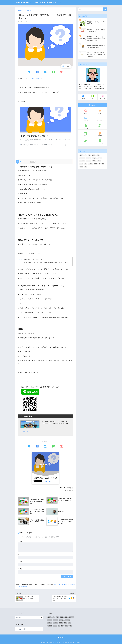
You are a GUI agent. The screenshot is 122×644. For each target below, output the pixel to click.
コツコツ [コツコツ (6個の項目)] (88, 158)
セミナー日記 (100, 141)
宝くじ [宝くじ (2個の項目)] (81, 164)
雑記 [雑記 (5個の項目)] (86, 167)
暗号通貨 (100, 134)
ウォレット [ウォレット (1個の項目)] (82, 158)
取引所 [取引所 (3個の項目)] (99, 161)
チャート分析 (86, 119)
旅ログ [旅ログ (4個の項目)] (96, 164)
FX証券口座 (100, 119)
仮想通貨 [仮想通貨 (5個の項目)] (94, 161)
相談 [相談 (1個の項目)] (103, 164)
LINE (93, 97)
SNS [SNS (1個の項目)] (98, 155)
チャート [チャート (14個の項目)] (100, 158)
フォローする (47, 481)
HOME (61, 637)
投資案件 (86, 112)
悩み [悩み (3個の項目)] (86, 164)
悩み (71, 490)
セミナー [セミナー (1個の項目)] (94, 158)
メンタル (100, 127)
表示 (33, 161)
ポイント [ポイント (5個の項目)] (88, 161)
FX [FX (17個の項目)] (86, 155)
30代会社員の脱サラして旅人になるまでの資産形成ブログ (40, 2)
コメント (21, 541)
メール (21, 562)
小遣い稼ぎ (86, 127)
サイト (20, 569)
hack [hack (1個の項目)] (89, 155)
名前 (20, 554)
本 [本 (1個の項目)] (100, 164)
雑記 (86, 141)
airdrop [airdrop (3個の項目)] (81, 155)
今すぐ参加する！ (26, 432)
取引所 (100, 112)
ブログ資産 (70, 488)
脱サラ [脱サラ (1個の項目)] (81, 167)
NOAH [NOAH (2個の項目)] (94, 155)
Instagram (102, 97)
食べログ (86, 134)
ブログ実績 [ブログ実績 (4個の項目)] (82, 161)
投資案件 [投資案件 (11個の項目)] (90, 164)
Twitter (83, 97)
